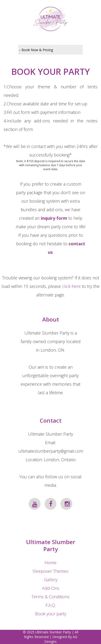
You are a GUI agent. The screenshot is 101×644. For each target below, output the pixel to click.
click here (71, 286)
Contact (51, 420)
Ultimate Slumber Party (51, 545)
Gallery (51, 580)
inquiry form (54, 218)
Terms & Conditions (50, 597)
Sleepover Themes (50, 571)
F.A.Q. (51, 605)
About (51, 319)
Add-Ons (51, 588)
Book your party (51, 614)
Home (50, 563)
